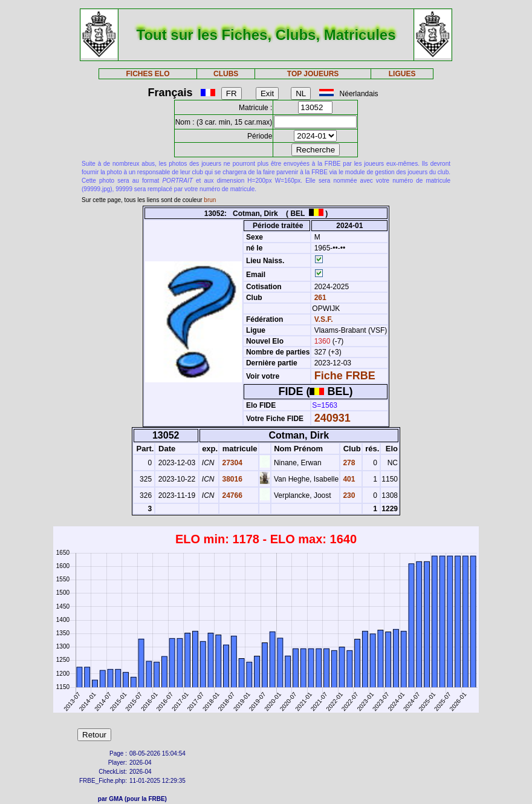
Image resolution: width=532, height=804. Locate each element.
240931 (332, 418)
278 (348, 463)
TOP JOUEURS (313, 74)
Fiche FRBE (345, 376)
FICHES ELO (148, 74)
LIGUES (402, 74)
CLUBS (226, 74)
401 (348, 479)
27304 (231, 463)
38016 (231, 479)
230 (348, 495)
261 (319, 298)
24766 (231, 495)
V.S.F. (324, 319)
